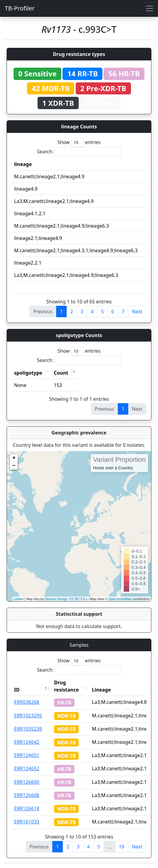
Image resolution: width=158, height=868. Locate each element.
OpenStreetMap (120, 599)
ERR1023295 (28, 716)
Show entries (79, 142)
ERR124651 (27, 755)
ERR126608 (27, 795)
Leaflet (19, 599)
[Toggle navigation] (150, 8)
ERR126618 (27, 808)
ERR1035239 (28, 729)
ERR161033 (27, 822)
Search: (79, 152)
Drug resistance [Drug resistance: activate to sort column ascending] (66, 686)
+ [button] (14, 458)
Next (137, 311)
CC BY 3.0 (77, 599)
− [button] (14, 466)
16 (122, 847)
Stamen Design (56, 599)
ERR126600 (27, 782)
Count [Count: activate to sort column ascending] (61, 373)
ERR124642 (27, 742)
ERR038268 (27, 702)
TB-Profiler (20, 8)
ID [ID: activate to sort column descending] (17, 690)
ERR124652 (27, 768)
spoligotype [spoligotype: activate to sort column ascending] (28, 373)
